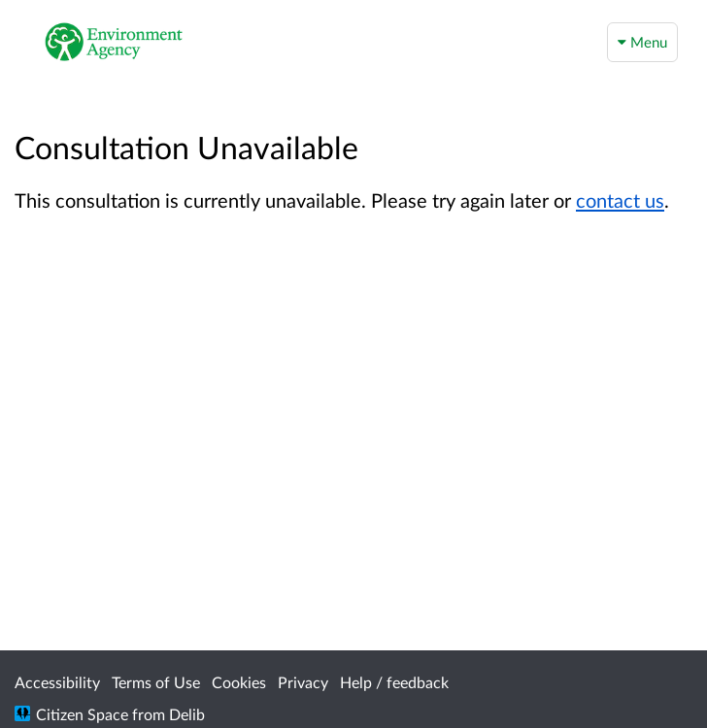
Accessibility (57, 682)
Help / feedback (394, 682)
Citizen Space (82, 714)
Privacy (303, 682)
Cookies (239, 682)
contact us (620, 200)
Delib (187, 714)
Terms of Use (156, 682)
